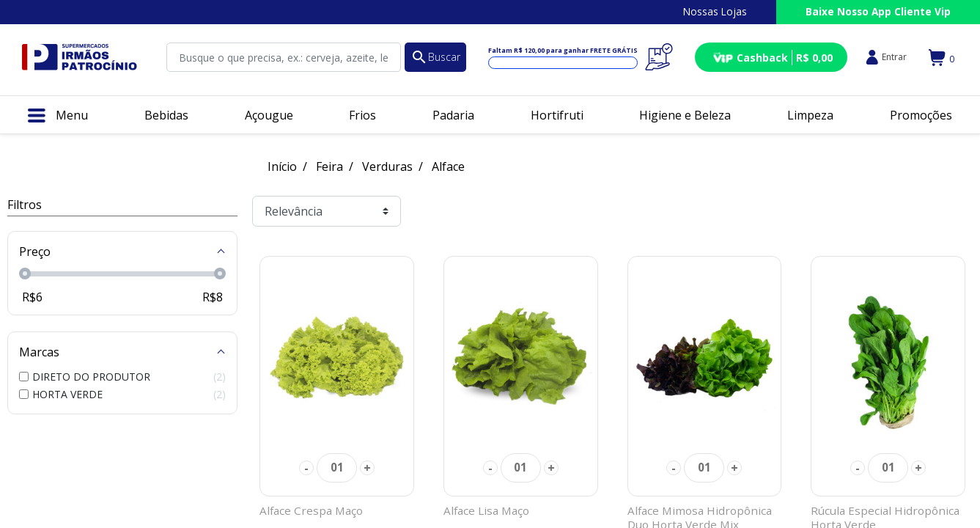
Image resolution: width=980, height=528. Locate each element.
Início (282, 166)
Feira (329, 166)
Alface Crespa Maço (311, 510)
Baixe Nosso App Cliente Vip (878, 11)
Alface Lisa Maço (486, 510)
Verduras (387, 166)
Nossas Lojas (715, 11)
